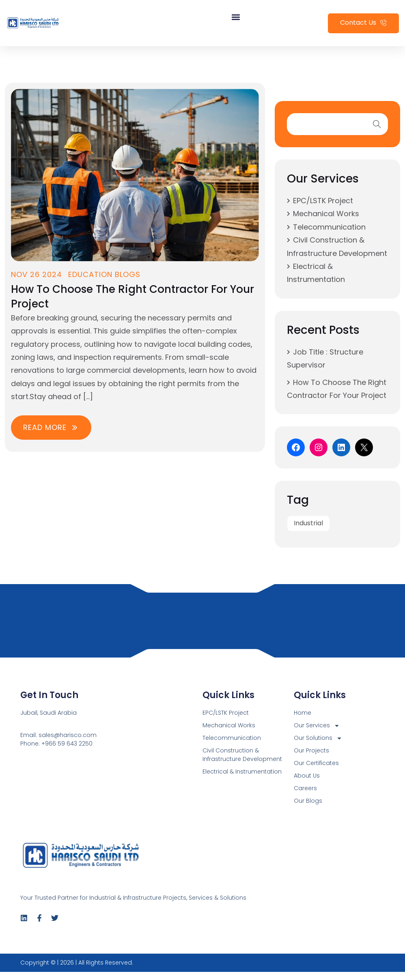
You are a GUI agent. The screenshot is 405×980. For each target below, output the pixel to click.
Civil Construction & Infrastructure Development (242, 755)
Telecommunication (329, 227)
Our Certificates (316, 763)
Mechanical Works (326, 214)
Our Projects (311, 750)
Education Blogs (104, 274)
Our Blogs (308, 801)
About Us (307, 776)
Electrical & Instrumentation (242, 772)
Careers (305, 788)
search (377, 124)
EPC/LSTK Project (323, 201)
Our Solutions (318, 738)
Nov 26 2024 (37, 274)
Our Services (317, 725)
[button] (236, 17)
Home (303, 713)
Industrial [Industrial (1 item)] (308, 523)
